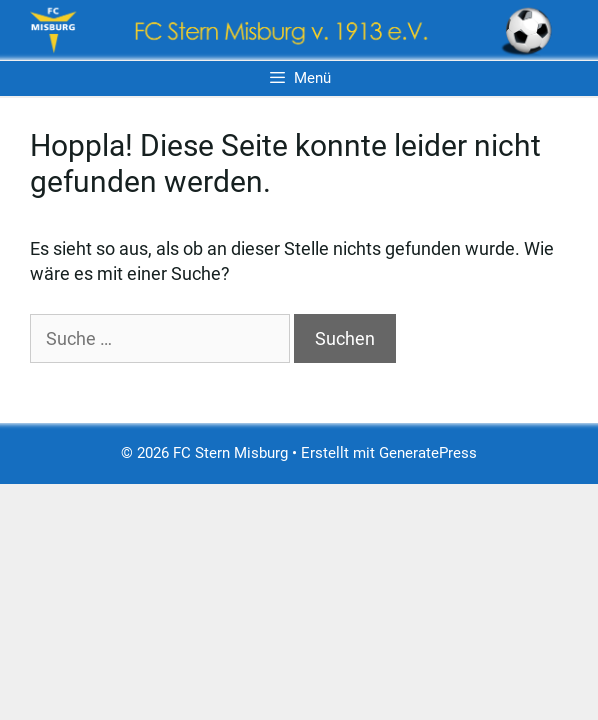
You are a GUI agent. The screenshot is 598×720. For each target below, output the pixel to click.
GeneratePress (428, 453)
